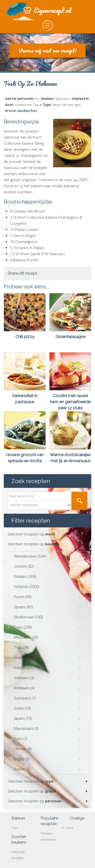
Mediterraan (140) (28, 617)
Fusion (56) (23, 597)
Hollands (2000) (26, 587)
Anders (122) (24, 658)
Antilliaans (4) (24, 688)
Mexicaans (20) (26, 637)
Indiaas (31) (23, 668)
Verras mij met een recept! (48, 50)
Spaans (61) (23, 607)
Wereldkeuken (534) (30, 556)
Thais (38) (21, 647)
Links (70, 828)
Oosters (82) (24, 566)
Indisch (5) (22, 769)
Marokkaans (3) (26, 728)
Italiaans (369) (25, 576)
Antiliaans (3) (24, 678)
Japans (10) (23, 718)
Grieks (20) (22, 708)
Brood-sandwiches (21, 111)
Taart (15, 828)
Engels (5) (21, 759)
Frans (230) (23, 627)
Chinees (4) (23, 749)
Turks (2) (21, 739)
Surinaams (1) (25, 698)
